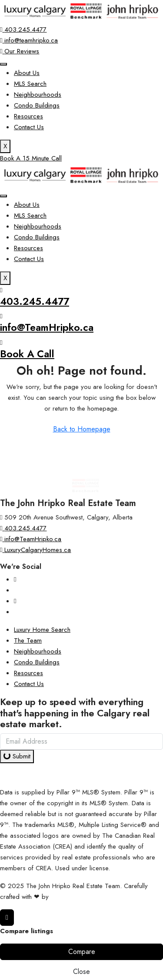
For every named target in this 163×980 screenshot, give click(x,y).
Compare (82, 952)
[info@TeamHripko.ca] (1, 316)
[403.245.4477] (1, 290)
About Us (27, 73)
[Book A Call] (1, 343)
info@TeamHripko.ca (47, 327)
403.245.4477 (35, 301)
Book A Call (27, 354)
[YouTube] (15, 601)
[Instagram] (15, 579)
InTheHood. (67, 897)
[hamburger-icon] (3, 64)
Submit (16, 756)
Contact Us (29, 127)
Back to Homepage (82, 429)
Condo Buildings (37, 105)
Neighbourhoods (38, 95)
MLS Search (30, 84)
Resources (28, 116)
